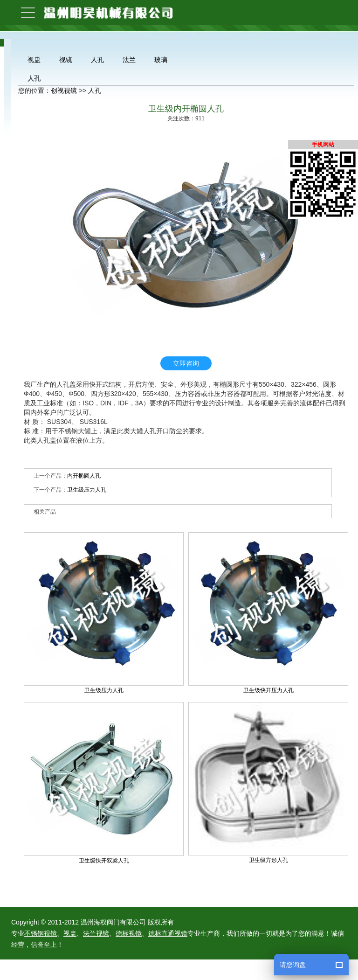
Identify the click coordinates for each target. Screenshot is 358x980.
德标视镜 (129, 933)
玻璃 (161, 60)
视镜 (66, 60)
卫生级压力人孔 (87, 490)
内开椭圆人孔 (84, 476)
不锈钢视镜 (41, 933)
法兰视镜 (96, 933)
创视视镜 (64, 90)
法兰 (129, 60)
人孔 (97, 60)
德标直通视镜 (168, 933)
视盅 (34, 60)
